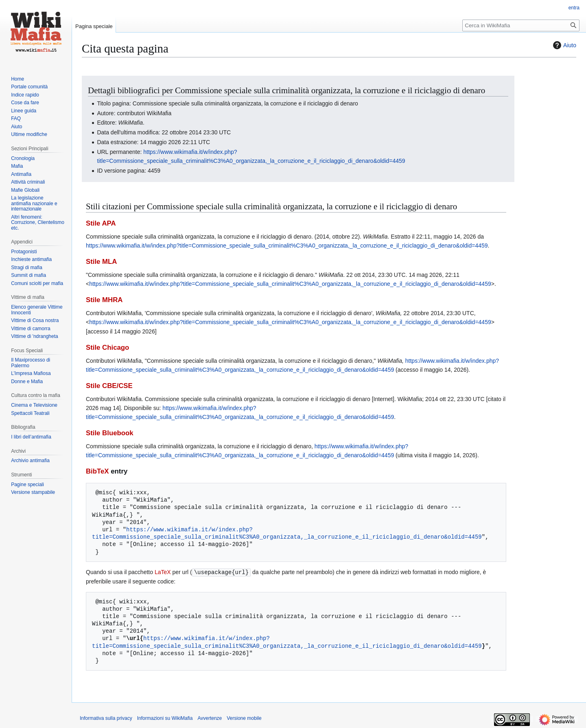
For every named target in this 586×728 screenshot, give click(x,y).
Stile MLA (101, 262)
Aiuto (564, 45)
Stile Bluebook (110, 433)
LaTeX (163, 572)
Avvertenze (210, 718)
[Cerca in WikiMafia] (521, 25)
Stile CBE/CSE (109, 386)
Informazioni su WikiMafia (165, 718)
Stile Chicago (107, 348)
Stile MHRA (104, 300)
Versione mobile (244, 718)
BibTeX (97, 471)
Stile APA (101, 223)
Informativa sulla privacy (106, 718)
